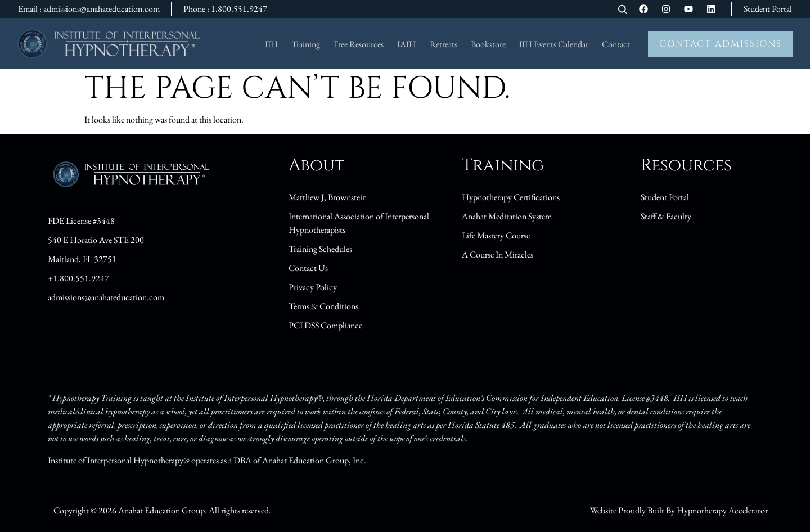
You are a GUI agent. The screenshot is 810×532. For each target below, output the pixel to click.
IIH (271, 44)
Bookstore (488, 44)
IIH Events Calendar (554, 44)
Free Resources (359, 44)
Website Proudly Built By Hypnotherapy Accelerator (679, 510)
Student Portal (768, 9)
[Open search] (623, 10)
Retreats (444, 44)
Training (306, 44)
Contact (616, 44)
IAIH (407, 44)
